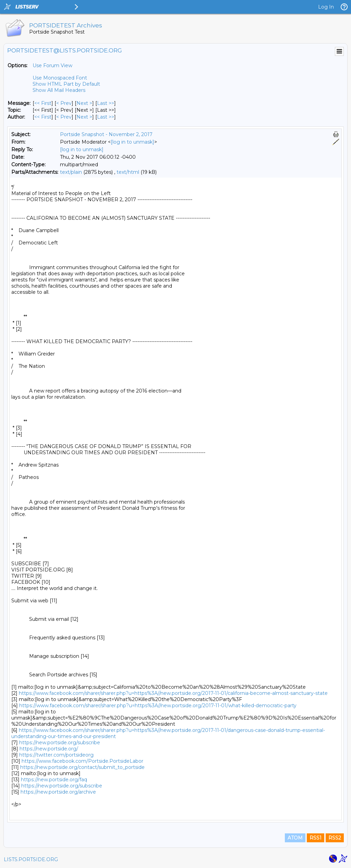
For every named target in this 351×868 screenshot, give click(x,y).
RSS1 (316, 838)
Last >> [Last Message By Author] (106, 117)
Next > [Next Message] (84, 103)
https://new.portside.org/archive (58, 792)
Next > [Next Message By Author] (84, 117)
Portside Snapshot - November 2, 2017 (106, 134)
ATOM (295, 838)
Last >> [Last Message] (106, 103)
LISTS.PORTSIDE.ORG (31, 859)
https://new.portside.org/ (49, 749)
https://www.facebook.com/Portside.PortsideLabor (82, 761)
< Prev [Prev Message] (64, 103)
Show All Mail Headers (59, 90)
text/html (128, 172)
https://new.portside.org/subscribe (60, 743)
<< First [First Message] (43, 103)
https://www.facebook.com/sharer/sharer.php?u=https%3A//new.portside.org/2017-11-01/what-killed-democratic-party (158, 706)
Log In (326, 7)
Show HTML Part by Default (66, 84)
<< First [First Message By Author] (43, 117)
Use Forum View (52, 65)
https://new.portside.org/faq (54, 780)
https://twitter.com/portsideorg (56, 755)
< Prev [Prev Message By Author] (64, 117)
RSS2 (335, 838)
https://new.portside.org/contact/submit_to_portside (82, 767)
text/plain (71, 172)
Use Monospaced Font (60, 78)
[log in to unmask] (132, 142)
